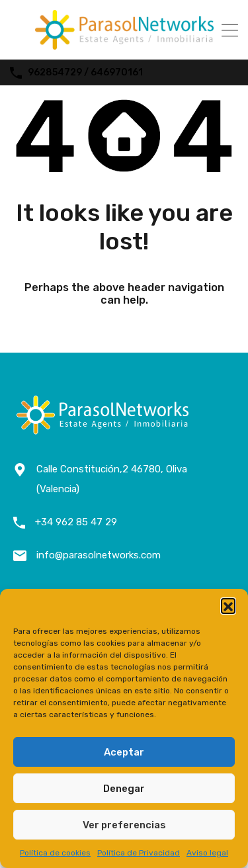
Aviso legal (207, 853)
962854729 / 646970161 (85, 73)
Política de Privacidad (139, 853)
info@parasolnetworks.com (99, 556)
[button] (228, 605)
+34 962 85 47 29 (76, 523)
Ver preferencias (124, 825)
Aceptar (124, 752)
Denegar (124, 789)
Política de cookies (55, 853)
